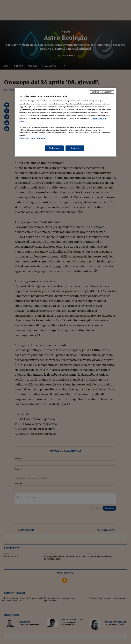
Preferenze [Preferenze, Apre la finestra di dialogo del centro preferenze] (54, 148)
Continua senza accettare (102, 92)
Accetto (75, 148)
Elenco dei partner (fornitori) (33, 138)
